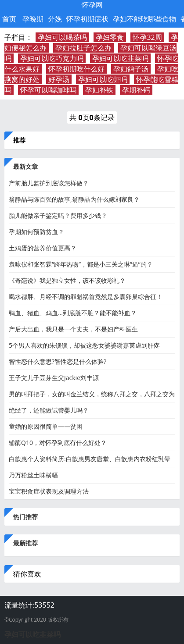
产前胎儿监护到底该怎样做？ (49, 183)
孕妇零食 (110, 37)
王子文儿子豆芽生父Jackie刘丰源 (54, 378)
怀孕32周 (147, 37)
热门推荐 (25, 517)
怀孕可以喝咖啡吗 (48, 90)
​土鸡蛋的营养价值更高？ (43, 248)
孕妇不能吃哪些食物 (144, 19)
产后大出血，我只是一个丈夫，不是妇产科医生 (73, 329)
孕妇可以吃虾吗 (103, 79)
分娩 (55, 19)
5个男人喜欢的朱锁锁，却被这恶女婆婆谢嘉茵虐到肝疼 (84, 345)
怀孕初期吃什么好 (76, 69)
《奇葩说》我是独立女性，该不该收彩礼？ (67, 280)
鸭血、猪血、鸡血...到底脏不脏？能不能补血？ (73, 313)
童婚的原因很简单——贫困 (46, 426)
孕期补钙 (136, 90)
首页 (9, 19)
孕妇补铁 (99, 90)
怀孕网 (92, 5)
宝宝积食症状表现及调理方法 (49, 491)
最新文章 (25, 166)
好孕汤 (59, 79)
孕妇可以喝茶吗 (62, 37)
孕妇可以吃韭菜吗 (120, 58)
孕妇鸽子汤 (131, 69)
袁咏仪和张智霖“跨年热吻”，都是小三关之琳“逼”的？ (81, 264)
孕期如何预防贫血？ (36, 232)
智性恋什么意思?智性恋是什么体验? (58, 361)
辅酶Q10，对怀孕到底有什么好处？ (58, 443)
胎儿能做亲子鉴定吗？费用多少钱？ (58, 215)
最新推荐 (25, 543)
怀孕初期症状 (87, 19)
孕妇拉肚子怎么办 (83, 48)
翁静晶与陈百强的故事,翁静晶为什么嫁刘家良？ (74, 199)
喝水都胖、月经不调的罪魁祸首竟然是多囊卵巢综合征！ (86, 297)
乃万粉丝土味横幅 (33, 475)
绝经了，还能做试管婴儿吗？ (49, 410)
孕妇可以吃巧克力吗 (52, 58)
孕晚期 (33, 19)
